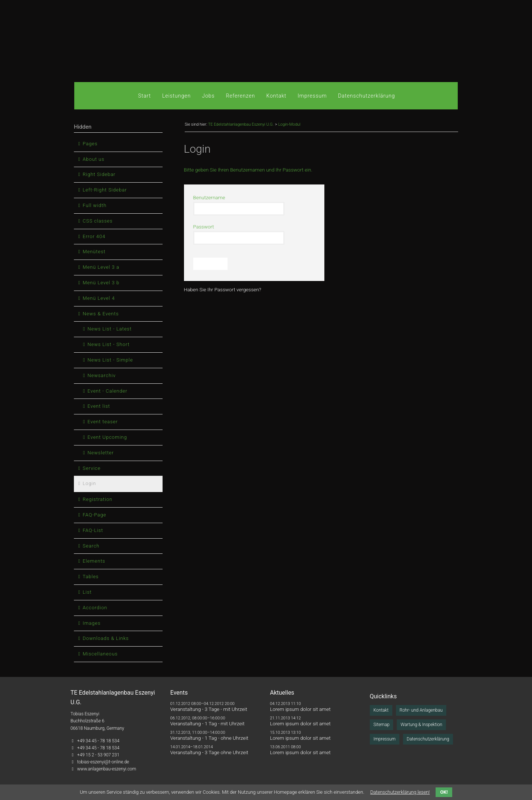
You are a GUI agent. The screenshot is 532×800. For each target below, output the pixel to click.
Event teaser (103, 422)
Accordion (95, 608)
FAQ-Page (95, 515)
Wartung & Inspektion (421, 725)
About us (94, 159)
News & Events (101, 314)
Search (91, 546)
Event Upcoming (107, 437)
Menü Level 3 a (101, 267)
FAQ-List (93, 530)
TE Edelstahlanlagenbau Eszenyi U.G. (241, 124)
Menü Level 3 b (101, 283)
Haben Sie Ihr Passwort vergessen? (223, 289)
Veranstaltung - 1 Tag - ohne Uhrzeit (209, 738)
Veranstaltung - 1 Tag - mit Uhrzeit (207, 723)
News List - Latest (110, 329)
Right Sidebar (99, 174)
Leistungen (176, 96)
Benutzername (209, 197)
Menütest (94, 252)
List (87, 592)
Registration (98, 499)
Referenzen (240, 96)
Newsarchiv (102, 375)
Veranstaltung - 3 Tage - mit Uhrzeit (209, 709)
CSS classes (98, 221)
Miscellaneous (100, 654)
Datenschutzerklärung (366, 96)
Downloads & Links (106, 638)
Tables (91, 577)
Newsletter (101, 453)
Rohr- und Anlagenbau (421, 710)
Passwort (204, 227)
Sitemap (382, 725)
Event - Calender (108, 391)
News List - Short (109, 344)
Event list (99, 406)
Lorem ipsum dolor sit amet (300, 709)
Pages (90, 144)
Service (92, 468)
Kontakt (277, 96)
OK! (444, 792)
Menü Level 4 (99, 298)
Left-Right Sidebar (105, 190)
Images (92, 623)
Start (145, 96)
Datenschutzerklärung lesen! (400, 792)
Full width (95, 205)
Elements (94, 561)
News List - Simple (110, 360)
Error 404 (94, 236)
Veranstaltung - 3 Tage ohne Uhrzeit (209, 752)
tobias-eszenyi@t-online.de (103, 762)
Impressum (312, 96)
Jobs (208, 96)
